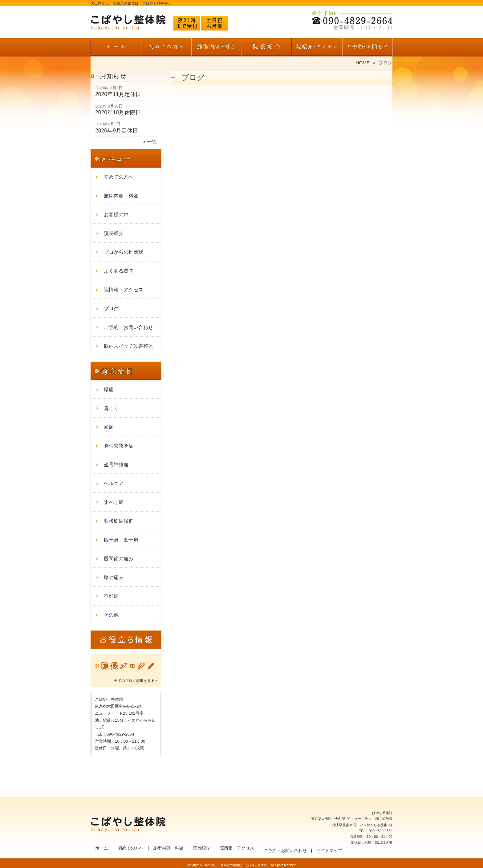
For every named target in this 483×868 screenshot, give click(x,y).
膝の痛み (114, 577)
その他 (111, 615)
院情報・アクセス (317, 48)
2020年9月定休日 (117, 131)
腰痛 (109, 389)
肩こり (111, 408)
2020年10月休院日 (118, 112)
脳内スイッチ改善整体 (128, 346)
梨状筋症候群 (119, 521)
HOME (363, 63)
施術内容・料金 (216, 48)
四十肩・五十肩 (121, 540)
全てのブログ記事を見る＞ (136, 681)
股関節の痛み (119, 559)
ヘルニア (114, 483)
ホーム (116, 48)
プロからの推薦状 (124, 252)
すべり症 (114, 502)
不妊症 (111, 596)
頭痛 (109, 427)
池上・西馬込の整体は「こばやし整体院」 (241, 865)
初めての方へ (166, 48)
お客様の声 (116, 215)
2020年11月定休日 (118, 94)
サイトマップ (329, 851)
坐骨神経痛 (116, 465)
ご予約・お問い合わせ (367, 48)
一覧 (152, 142)
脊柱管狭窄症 (119, 446)
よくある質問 (119, 271)
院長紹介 (267, 48)
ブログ (111, 308)
